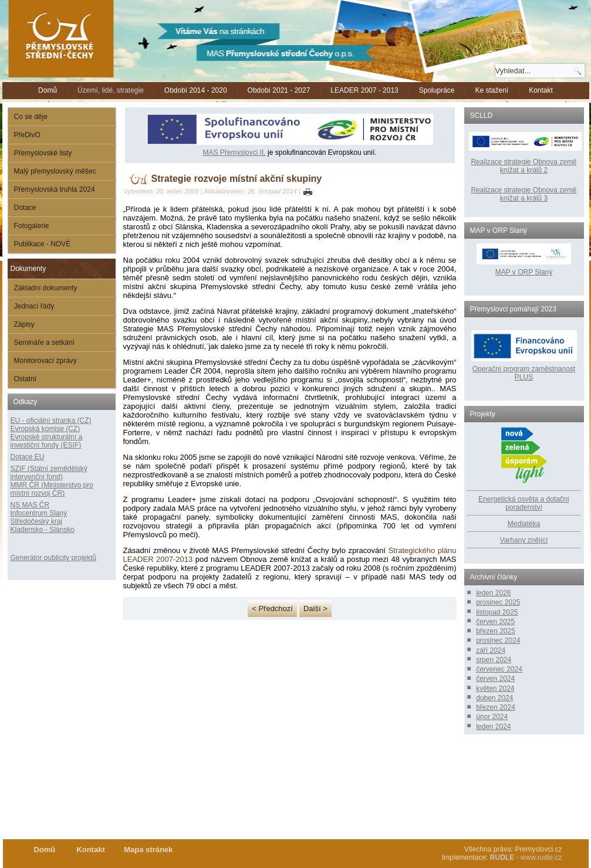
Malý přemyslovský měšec (55, 171)
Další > (315, 608)
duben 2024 (494, 698)
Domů (48, 90)
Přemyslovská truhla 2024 (55, 189)
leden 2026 (493, 593)
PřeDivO (27, 135)
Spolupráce (437, 90)
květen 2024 (495, 689)
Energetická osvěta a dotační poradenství (524, 503)
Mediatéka (524, 524)
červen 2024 (495, 679)
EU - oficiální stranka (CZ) (51, 421)
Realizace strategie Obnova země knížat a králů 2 (524, 166)
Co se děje (31, 117)
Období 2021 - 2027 (279, 90)
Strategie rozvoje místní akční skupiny (237, 179)
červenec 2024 (499, 669)
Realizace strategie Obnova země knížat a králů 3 (524, 194)
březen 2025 (496, 631)
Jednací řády (34, 306)
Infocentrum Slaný (39, 513)
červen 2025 (495, 622)
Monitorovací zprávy (45, 361)
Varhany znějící (524, 540)
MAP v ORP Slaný (524, 268)
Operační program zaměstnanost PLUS (524, 373)
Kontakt (541, 90)
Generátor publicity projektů (54, 558)
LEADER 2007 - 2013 (364, 90)
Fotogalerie (32, 226)
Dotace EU (28, 457)
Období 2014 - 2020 (196, 90)
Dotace (25, 208)
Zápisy (24, 324)
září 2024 (491, 650)
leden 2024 (493, 727)
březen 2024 (496, 707)
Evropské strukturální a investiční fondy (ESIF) (47, 441)
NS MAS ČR (30, 505)
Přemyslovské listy (43, 153)
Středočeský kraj (37, 521)
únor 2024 (492, 717)
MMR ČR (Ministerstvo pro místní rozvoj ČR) (52, 489)
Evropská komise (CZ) (45, 429)
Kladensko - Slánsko (43, 530)
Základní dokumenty (46, 288)
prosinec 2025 (498, 602)
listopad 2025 (497, 612)
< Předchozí (272, 608)
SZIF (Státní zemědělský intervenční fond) (49, 473)
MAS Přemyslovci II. (234, 152)
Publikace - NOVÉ (43, 244)
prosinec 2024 (498, 640)
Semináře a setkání (44, 343)
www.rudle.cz (541, 857)
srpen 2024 (494, 660)
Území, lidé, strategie (111, 90)
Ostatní (26, 379)
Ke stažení (492, 90)
